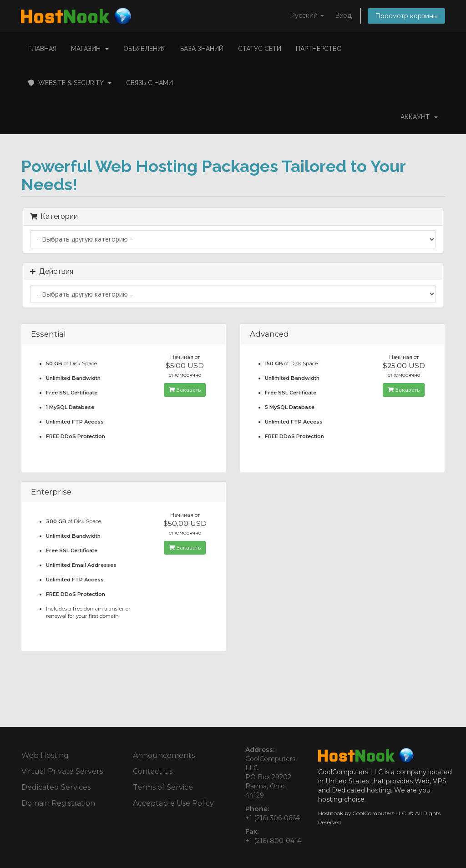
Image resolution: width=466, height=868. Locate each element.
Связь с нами (149, 83)
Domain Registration (58, 803)
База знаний (202, 49)
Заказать (185, 390)
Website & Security (70, 83)
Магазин (90, 49)
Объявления (144, 49)
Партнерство (319, 49)
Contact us (153, 771)
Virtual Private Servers (62, 771)
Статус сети (260, 49)
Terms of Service (163, 787)
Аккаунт (419, 117)
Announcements (164, 755)
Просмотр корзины (406, 16)
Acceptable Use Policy (173, 803)
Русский (307, 15)
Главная (42, 49)
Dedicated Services (56, 787)
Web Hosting (45, 755)
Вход (343, 15)
